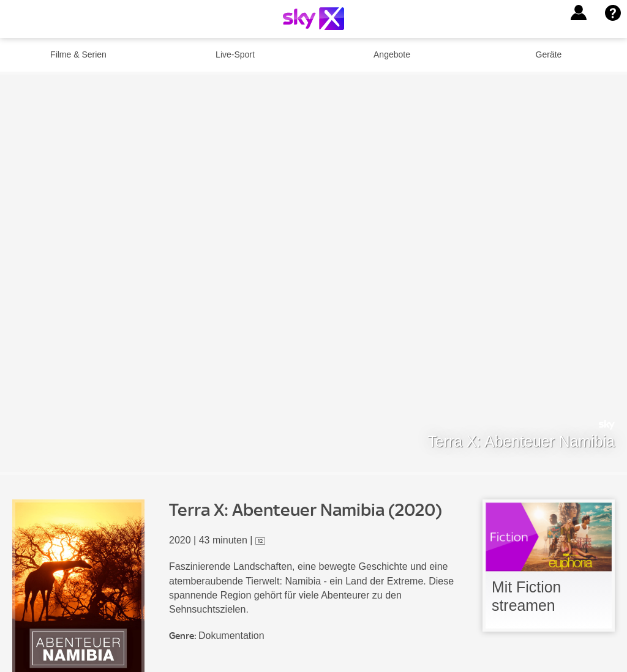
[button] (579, 13)
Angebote (392, 54)
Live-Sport (235, 54)
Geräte (549, 54)
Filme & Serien (78, 54)
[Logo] (313, 19)
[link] (549, 566)
